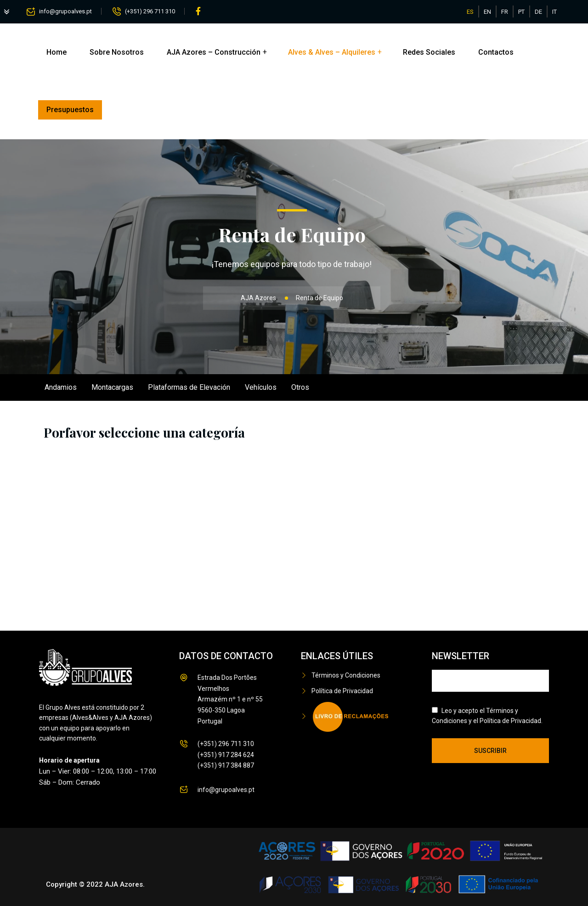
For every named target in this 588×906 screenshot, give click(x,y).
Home (57, 52)
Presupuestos (70, 110)
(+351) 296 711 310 (150, 11)
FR (505, 12)
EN (487, 12)
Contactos (496, 52)
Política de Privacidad (342, 691)
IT (554, 12)
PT (521, 12)
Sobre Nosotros (117, 52)
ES (470, 12)
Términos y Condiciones (346, 675)
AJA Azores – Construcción (214, 52)
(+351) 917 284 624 (226, 755)
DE (538, 12)
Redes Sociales (429, 52)
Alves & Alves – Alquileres (332, 52)
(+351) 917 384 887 (226, 765)
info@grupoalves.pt (65, 11)
